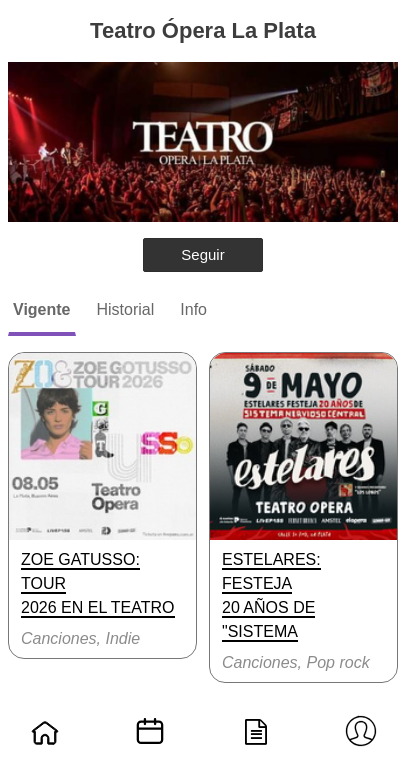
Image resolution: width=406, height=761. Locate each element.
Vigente (42, 309)
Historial (126, 309)
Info (193, 309)
